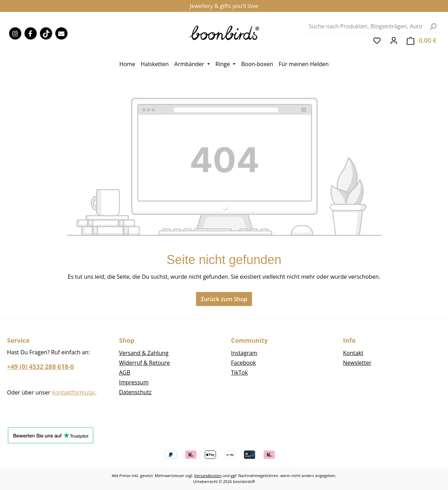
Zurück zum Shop (224, 299)
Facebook (243, 363)
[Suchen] (433, 26)
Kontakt (353, 353)
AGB (125, 372)
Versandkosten (208, 475)
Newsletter (357, 363)
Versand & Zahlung (144, 353)
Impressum (134, 382)
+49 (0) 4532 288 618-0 (40, 367)
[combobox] (365, 26)
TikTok (239, 372)
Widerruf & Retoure (144, 363)
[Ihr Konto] (394, 40)
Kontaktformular (73, 392)
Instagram (244, 353)
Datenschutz (135, 392)
